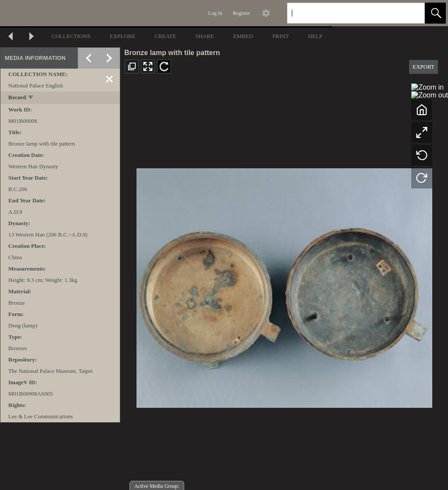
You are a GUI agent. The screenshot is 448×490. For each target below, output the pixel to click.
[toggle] (31, 98)
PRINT (281, 36)
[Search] (346, 13)
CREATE (165, 36)
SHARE (205, 36)
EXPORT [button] (423, 67)
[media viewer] (284, 286)
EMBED (243, 36)
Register (241, 13)
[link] (411, 13)
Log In (215, 13)
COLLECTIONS (71, 36)
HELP (315, 36)
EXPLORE (123, 36)
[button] (435, 13)
